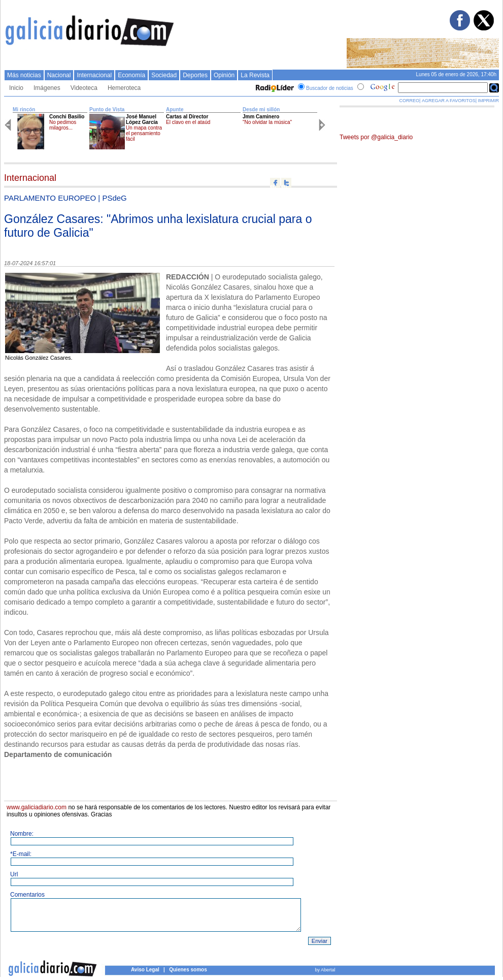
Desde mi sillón (261, 109)
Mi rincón (24, 109)
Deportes (195, 75)
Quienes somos (188, 970)
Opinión (224, 75)
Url (14, 874)
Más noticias (24, 75)
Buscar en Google (494, 88)
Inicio (16, 88)
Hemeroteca (124, 88)
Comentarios (27, 895)
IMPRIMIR (489, 101)
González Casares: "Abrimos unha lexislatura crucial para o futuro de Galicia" (158, 226)
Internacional (94, 75)
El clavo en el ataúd (188, 122)
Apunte (175, 109)
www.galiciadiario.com (37, 807)
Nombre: (22, 834)
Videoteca (84, 88)
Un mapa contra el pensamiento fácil (144, 133)
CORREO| (410, 101)
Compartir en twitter (286, 183)
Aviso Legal (145, 970)
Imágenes (47, 88)
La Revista (255, 75)
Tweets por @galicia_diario (376, 137)
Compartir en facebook (275, 183)
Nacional (59, 75)
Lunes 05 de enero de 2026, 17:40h (456, 74)
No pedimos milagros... (63, 125)
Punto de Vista (107, 109)
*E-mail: (21, 854)
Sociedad (164, 75)
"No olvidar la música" (267, 122)
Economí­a (131, 75)
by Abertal (325, 970)
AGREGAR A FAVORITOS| (449, 101)
